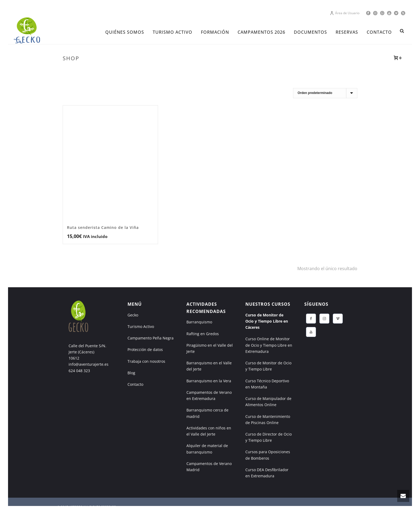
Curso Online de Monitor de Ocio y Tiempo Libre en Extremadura (269, 345)
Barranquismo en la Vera (209, 381)
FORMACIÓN (215, 32)
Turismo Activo (141, 326)
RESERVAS (347, 32)
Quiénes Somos (125, 32)
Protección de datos (145, 349)
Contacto (135, 384)
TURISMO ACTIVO (172, 32)
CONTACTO (379, 32)
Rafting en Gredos (203, 334)
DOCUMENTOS (310, 32)
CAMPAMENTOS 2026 (261, 32)
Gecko (133, 315)
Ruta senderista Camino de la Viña (103, 227)
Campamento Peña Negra (151, 338)
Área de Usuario (345, 13)
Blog (131, 373)
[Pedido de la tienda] (325, 93)
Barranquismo (199, 322)
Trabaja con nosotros (146, 361)
